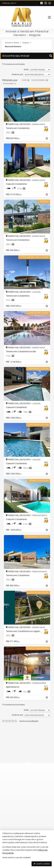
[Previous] (6, 105)
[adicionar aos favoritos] (49, 139)
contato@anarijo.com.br (20, 805)
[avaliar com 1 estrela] (4, 721)
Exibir (26, 70)
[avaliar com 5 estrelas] (16, 721)
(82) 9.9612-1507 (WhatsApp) (22, 800)
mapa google (15, 786)
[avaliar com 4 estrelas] (13, 721)
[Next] (48, 105)
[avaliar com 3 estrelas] (10, 721)
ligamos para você (18, 810)
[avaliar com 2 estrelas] (7, 721)
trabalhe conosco (17, 815)
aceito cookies (42, 864)
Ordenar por (17, 74)
